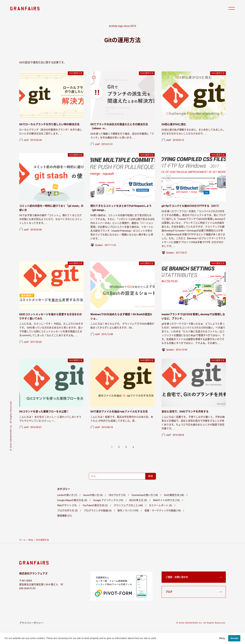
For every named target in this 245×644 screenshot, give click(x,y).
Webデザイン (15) (67, 505)
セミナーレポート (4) (161, 505)
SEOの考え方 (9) (138, 500)
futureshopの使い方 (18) (145, 495)
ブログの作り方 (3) (67, 511)
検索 (151, 476)
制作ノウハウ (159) (128, 511)
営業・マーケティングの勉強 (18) (163, 511)
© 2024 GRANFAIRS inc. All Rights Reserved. (201, 623)
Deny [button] (222, 638)
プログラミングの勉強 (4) (98, 511)
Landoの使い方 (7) (67, 495)
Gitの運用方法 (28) (174, 495)
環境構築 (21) (64, 516)
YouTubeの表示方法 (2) (95, 505)
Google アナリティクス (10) (108, 500)
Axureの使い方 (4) (93, 495)
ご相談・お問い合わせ (177, 577)
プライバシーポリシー (31, 623)
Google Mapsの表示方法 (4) (72, 500)
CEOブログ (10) (117, 495)
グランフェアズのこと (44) (128, 505)
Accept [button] (234, 638)
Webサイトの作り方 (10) (166, 500)
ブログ (169, 592)
